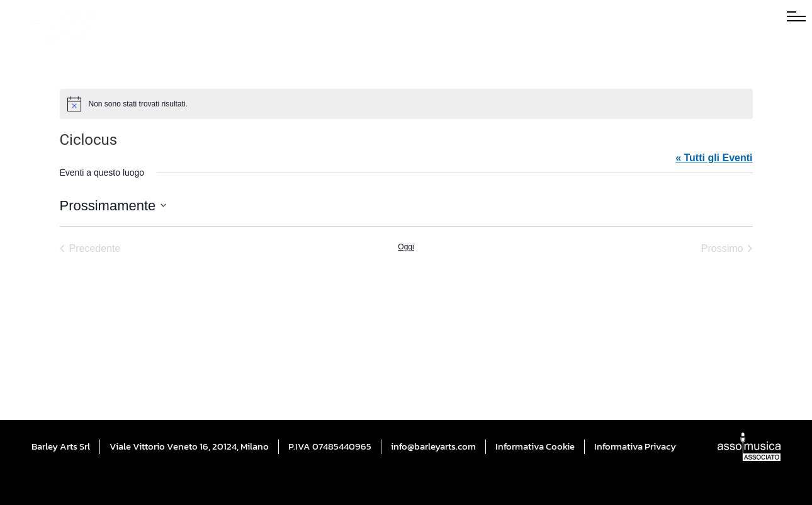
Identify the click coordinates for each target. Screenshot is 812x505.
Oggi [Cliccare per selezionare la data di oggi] (406, 247)
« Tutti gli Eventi (714, 158)
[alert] (406, 104)
